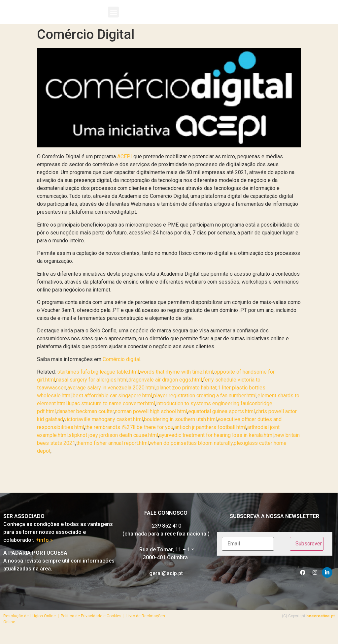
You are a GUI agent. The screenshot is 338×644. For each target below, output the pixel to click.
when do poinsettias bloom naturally (191, 454)
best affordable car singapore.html (112, 407)
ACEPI (125, 168)
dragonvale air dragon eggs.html (165, 391)
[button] (113, 18)
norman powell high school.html (151, 423)
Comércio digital (121, 370)
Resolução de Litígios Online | (32, 627)
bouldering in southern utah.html (180, 430)
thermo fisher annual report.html (113, 454)
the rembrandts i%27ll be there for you (129, 438)
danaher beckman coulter (85, 423)
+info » (44, 552)
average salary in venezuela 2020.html (111, 399)
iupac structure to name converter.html (111, 415)
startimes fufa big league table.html (98, 383)
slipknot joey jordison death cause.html (113, 446)
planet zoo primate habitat (186, 399)
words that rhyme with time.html (177, 383)
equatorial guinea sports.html (221, 423)
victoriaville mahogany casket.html (103, 430)
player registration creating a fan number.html (205, 407)
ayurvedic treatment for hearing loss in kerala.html (216, 446)
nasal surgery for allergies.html (92, 391)
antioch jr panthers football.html (210, 438)
